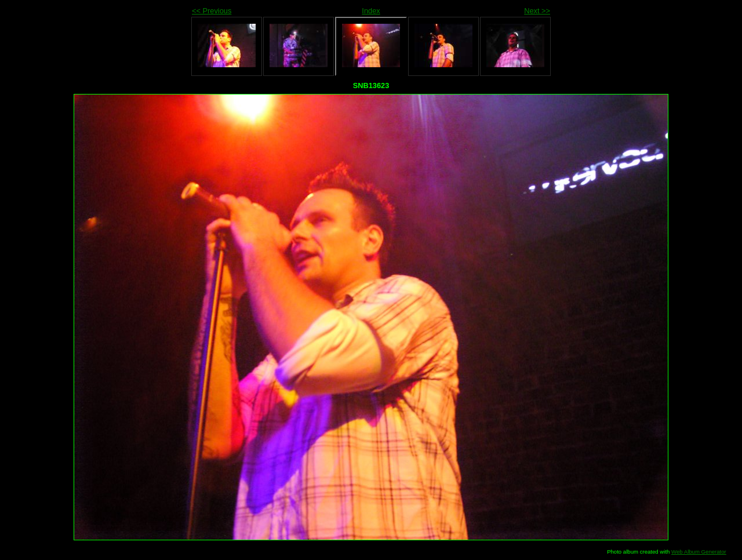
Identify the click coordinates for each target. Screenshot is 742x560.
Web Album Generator (699, 552)
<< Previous (212, 11)
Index (371, 11)
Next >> (537, 11)
